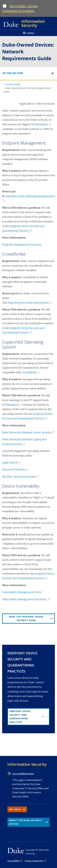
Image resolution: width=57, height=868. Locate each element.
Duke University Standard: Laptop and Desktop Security (24, 442)
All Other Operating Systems (19, 477)
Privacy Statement (34, 861)
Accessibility (13, 861)
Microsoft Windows (14, 469)
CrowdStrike (29, 372)
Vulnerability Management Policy (22, 592)
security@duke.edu (23, 774)
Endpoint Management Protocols (22, 245)
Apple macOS (10, 463)
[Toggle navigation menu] (28, 33)
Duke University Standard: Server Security (27, 432)
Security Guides (13, 84)
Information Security (27, 764)
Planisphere (41, 124)
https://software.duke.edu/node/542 (28, 303)
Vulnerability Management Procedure (25, 599)
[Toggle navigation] (28, 73)
